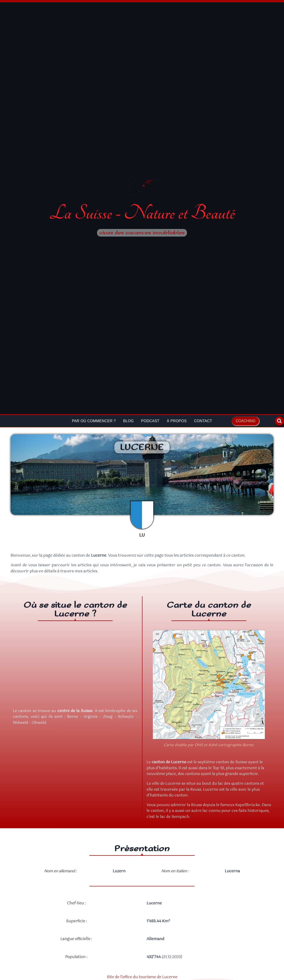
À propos (177, 421)
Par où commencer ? (94, 421)
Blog (128, 421)
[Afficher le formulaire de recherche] (279, 421)
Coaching (246, 421)
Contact (203, 421)
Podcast (150, 421)
